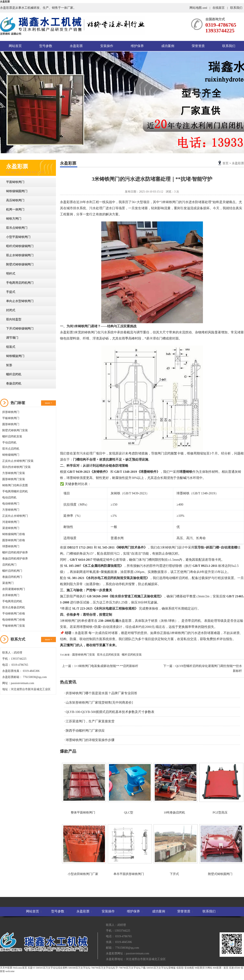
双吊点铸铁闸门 (17, 228)
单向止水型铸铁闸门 (20, 301)
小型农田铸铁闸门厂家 (83, 850)
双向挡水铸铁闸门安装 (16, 467)
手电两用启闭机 (12, 601)
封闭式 (11, 310)
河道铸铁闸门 (11, 522)
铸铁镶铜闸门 (11, 455)
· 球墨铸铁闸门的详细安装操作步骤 (89, 740)
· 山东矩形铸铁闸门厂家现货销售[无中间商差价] (99, 702)
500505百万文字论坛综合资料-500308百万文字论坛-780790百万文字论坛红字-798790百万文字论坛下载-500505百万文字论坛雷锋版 (106, 968)
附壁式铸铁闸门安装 (15, 430)
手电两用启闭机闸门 (20, 283)
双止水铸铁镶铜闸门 (20, 255)
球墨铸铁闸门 (11, 546)
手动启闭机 (9, 443)
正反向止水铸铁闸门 (15, 516)
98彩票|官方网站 (204, 968)
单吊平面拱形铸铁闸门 (129, 850)
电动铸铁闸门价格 (14, 620)
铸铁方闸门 (14, 219)
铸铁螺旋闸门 (15, 356)
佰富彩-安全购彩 (185, 968)
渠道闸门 (8, 583)
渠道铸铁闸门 (11, 528)
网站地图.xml (199, 8)
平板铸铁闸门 (11, 418)
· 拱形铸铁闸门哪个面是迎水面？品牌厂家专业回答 (101, 693)
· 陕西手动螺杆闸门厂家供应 (84, 731)
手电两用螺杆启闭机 (15, 491)
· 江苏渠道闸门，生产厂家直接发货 (89, 721)
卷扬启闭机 (14, 383)
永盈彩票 (5, 2)
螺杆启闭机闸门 (12, 571)
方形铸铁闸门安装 (14, 473)
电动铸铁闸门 (11, 504)
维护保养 (137, 46)
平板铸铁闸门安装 (14, 626)
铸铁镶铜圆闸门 (17, 191)
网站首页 (15, 46)
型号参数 (46, 46)
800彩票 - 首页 (221, 968)
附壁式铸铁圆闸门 (220, 850)
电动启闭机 (9, 498)
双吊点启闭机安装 (108, 655)
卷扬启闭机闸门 (12, 577)
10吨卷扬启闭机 (174, 788)
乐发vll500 (235, 968)
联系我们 (236, 8)
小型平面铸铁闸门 (18, 237)
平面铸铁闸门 (15, 182)
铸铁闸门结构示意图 (15, 485)
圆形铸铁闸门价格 (14, 540)
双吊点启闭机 (11, 449)
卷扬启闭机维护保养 (15, 559)
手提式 (11, 292)
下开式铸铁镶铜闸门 (20, 328)
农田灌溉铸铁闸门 (14, 589)
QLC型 (129, 788)
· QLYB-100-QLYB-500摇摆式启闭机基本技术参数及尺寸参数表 (109, 712)
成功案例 (168, 46)
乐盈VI (31, 968)
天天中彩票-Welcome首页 (14, 968)
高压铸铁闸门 (15, 200)
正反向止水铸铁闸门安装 (18, 461)
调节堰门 (12, 338)
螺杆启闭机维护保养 (15, 552)
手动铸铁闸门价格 (14, 614)
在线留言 (219, 8)
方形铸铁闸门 (11, 510)
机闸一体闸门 (15, 209)
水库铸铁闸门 (11, 595)
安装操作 (107, 46)
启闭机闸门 (9, 565)
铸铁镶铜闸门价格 (14, 534)
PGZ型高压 (220, 788)
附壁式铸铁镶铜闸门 (20, 264)
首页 (225, 163)
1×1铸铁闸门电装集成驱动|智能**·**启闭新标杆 (106, 666)
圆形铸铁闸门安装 (14, 479)
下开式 (174, 850)
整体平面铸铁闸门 (83, 788)
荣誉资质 (198, 46)
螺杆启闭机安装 (12, 436)
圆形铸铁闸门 (11, 424)
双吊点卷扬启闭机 (14, 607)
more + (48, 403)
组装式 (11, 347)
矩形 (9, 365)
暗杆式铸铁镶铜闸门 (20, 246)
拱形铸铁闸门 (11, 412)
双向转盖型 (14, 319)
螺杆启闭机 (14, 374)
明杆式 (11, 274)
